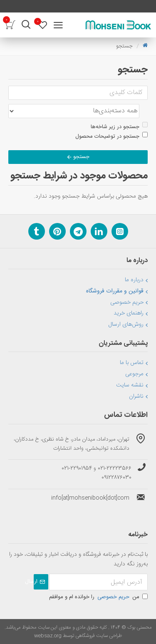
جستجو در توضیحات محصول (111, 136)
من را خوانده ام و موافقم (98, 597)
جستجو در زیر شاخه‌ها (119, 127)
